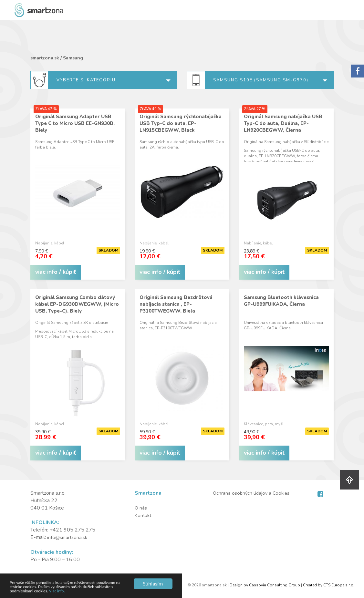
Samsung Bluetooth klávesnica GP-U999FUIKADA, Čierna (281, 301)
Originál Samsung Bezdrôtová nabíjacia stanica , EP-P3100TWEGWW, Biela (176, 304)
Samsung (73, 58)
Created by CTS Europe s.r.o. (329, 585)
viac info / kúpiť (56, 272)
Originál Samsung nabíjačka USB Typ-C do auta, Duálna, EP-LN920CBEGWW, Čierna (283, 123)
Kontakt (144, 515)
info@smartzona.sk (68, 537)
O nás (141, 508)
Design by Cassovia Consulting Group (265, 585)
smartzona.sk (45, 58)
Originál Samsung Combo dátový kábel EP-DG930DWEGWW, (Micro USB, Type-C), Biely (77, 304)
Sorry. (358, 71)
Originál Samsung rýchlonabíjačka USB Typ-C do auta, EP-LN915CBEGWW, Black (181, 123)
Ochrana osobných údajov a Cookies (253, 493)
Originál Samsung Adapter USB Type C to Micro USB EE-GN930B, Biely (75, 123)
